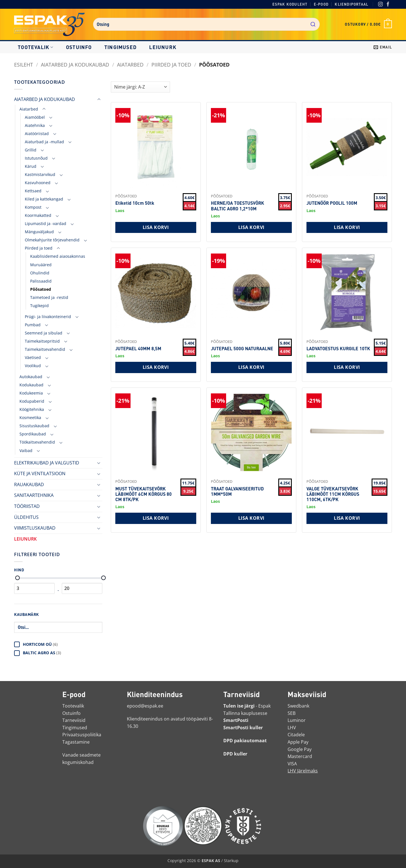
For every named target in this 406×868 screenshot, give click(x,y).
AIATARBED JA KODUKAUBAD (75, 64)
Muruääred (41, 265)
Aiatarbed (130, 64)
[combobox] (206, 24)
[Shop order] (140, 87)
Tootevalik (36, 47)
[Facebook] (388, 5)
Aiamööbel (35, 117)
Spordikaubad (33, 434)
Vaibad (26, 450)
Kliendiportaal (351, 4)
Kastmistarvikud (40, 174)
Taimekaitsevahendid (45, 349)
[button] (368, 24)
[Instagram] (380, 5)
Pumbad (33, 325)
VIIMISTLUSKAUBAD (35, 528)
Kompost (33, 207)
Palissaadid (41, 281)
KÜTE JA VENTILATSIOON (40, 473)
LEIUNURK (163, 47)
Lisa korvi (156, 227)
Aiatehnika (35, 125)
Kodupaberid (32, 401)
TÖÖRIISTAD (27, 506)
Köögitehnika (32, 409)
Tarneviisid (74, 720)
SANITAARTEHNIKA (34, 495)
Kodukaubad (31, 385)
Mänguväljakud (39, 232)
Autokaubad (31, 377)
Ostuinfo (79, 47)
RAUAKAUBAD (29, 484)
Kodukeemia (31, 393)
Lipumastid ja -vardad (46, 223)
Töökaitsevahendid (37, 442)
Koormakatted (38, 215)
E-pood (321, 4)
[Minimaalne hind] (17, 578)
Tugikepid (39, 306)
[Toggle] (99, 100)
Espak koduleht (290, 4)
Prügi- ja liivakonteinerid (48, 317)
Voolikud (33, 366)
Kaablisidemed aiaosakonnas (58, 256)
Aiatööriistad (37, 134)
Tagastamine (76, 742)
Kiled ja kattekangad (44, 199)
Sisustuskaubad (34, 426)
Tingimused (121, 47)
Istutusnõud (36, 158)
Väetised (33, 357)
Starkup (231, 861)
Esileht (24, 64)
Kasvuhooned (38, 183)
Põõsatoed (41, 289)
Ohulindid (40, 273)
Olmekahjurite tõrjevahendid (52, 240)
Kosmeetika (30, 418)
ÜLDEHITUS (26, 517)
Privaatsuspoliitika (82, 735)
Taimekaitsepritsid (42, 341)
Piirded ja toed (171, 64)
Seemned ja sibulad (44, 333)
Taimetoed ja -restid (49, 297)
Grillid (31, 150)
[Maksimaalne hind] (103, 578)
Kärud (31, 166)
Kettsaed (33, 191)
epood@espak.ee (145, 706)
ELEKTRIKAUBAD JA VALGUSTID (47, 463)
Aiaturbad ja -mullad (44, 142)
